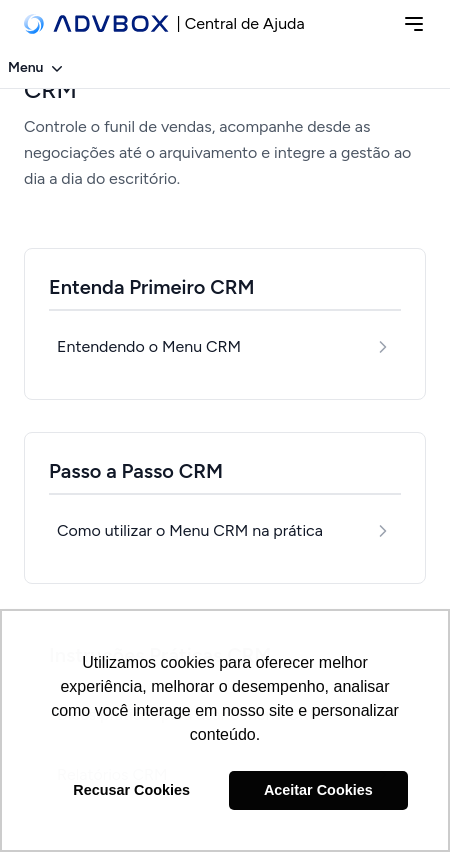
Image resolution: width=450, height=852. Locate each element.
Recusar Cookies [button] (131, 790)
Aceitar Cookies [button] (318, 790)
